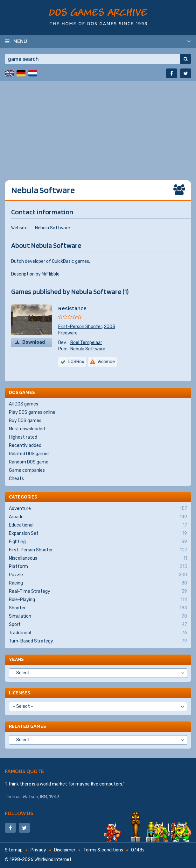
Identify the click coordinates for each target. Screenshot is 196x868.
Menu (20, 41)
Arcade (98, 517)
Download (34, 342)
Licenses (19, 693)
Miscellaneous (98, 558)
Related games (27, 726)
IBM (44, 797)
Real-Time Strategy (98, 592)
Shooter (98, 608)
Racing (98, 583)
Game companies (27, 470)
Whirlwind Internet (53, 860)
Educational (98, 525)
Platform (98, 567)
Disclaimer (65, 850)
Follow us (19, 813)
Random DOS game (29, 462)
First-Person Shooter (80, 327)
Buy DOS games (25, 421)
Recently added (25, 445)
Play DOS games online (32, 412)
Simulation (98, 616)
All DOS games (24, 404)
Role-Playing (98, 600)
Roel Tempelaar (86, 343)
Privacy (38, 850)
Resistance (72, 308)
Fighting (98, 542)
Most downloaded (27, 429)
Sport (98, 625)
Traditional (98, 633)
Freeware (68, 333)
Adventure (98, 509)
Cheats (16, 479)
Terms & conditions (103, 850)
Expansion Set (98, 534)
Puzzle (98, 575)
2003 (109, 327)
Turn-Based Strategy (98, 641)
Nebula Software (52, 228)
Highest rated (23, 437)
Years (16, 659)
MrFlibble (51, 274)
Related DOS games (29, 454)
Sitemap (14, 850)
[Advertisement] (98, 126)
